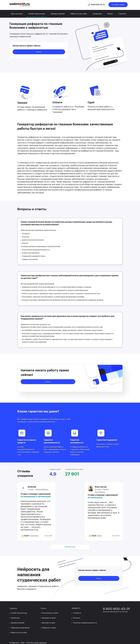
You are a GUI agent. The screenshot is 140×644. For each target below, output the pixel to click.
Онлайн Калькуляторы (37, 14)
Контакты (77, 618)
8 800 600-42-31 (98, 5)
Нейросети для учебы (79, 14)
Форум (110, 14)
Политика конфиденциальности (85, 623)
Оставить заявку (118, 5)
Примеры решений (58, 14)
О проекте (122, 14)
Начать (39, 52)
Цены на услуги (17, 14)
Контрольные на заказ (50, 613)
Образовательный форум (20, 628)
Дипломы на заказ (49, 623)
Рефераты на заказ (49, 628)
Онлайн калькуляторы (19, 613)
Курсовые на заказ (49, 618)
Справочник (97, 14)
